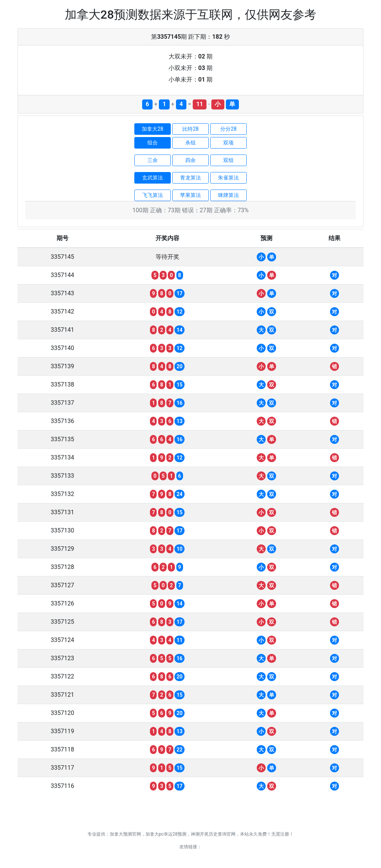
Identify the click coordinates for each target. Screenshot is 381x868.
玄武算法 (153, 178)
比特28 (190, 129)
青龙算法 (190, 178)
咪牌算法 (228, 195)
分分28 (228, 129)
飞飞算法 (153, 195)
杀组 (190, 143)
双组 (228, 160)
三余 (153, 160)
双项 (228, 143)
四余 (190, 160)
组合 (153, 143)
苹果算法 (190, 195)
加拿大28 (153, 129)
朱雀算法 (228, 178)
